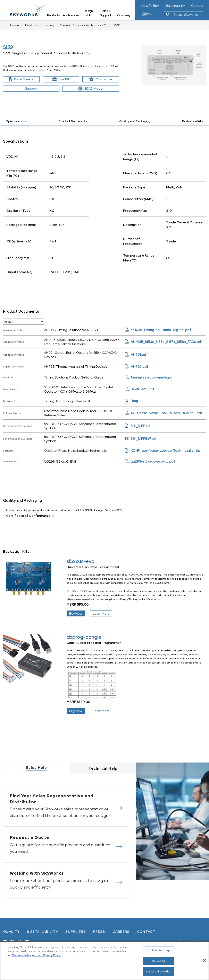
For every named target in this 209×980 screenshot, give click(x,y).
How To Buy (150, 6)
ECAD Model (91, 88)
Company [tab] (124, 15)
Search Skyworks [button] (182, 15)
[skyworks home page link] (28, 10)
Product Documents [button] (73, 121)
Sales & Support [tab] (106, 14)
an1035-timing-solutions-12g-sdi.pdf (158, 330)
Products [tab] (54, 15)
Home (15, 25)
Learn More (101, 613)
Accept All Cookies (158, 972)
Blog (131, 401)
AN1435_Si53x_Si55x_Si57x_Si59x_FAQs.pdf (164, 342)
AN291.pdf (136, 355)
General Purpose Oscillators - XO (83, 25)
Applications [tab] (72, 15)
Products (31, 25)
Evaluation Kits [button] (193, 121)
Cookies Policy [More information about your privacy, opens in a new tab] (22, 955)
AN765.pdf (137, 367)
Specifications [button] (16, 121)
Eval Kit (61, 79)
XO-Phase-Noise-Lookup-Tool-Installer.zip (163, 451)
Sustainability (175, 6)
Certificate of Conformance (30, 516)
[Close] (204, 961)
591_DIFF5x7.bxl (141, 439)
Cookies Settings (158, 950)
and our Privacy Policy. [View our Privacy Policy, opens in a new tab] (47, 955)
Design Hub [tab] (88, 14)
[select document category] (24, 322)
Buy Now (76, 613)
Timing (49, 25)
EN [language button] (147, 15)
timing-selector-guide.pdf (149, 377)
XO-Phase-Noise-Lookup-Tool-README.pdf (164, 413)
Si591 (116, 25)
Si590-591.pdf (140, 389)
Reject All (158, 961)
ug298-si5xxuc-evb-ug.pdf (150, 461)
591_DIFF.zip (138, 426)
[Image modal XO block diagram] (174, 65)
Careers (197, 6)
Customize (104, 79)
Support (31, 88)
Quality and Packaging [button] (135, 121)
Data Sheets (24, 79)
